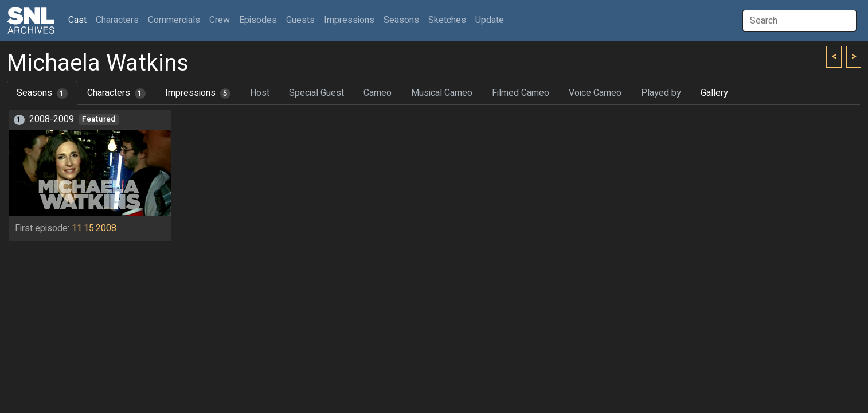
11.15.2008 (94, 228)
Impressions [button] (349, 20)
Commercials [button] (174, 20)
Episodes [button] (258, 20)
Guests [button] (300, 20)
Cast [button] (80, 20)
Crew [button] (220, 20)
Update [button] (490, 20)
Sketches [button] (447, 20)
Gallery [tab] (714, 93)
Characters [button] (117, 20)
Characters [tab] (116, 93)
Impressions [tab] (198, 93)
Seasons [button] (401, 20)
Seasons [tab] (42, 93)
